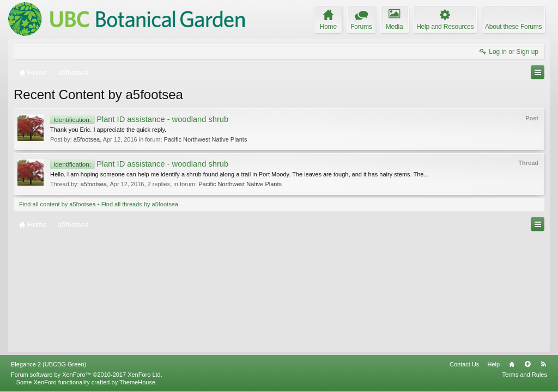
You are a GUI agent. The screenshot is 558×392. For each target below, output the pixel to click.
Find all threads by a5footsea (140, 204)
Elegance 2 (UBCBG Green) (48, 364)
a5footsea (87, 139)
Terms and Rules (524, 375)
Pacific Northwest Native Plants (206, 139)
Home (512, 364)
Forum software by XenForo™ (87, 375)
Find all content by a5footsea (57, 204)
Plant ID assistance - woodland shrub (139, 119)
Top (527, 364)
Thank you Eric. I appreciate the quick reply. (108, 130)
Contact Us (464, 364)
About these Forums (513, 27)
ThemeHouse (137, 382)
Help (493, 364)
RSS (543, 364)
